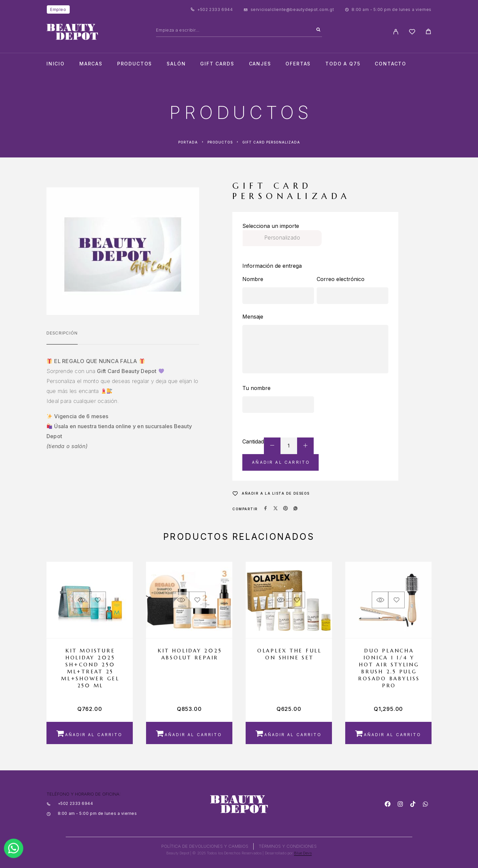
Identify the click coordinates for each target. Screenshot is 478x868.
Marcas (91, 64)
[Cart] (428, 32)
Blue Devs (303, 853)
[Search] (318, 30)
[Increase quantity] (305, 446)
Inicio (56, 64)
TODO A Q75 (343, 64)
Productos (135, 64)
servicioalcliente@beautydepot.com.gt (292, 9)
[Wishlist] (412, 33)
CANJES (260, 64)
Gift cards (217, 64)
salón (176, 64)
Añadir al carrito (281, 462)
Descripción (62, 333)
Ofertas (298, 64)
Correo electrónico (341, 279)
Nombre (253, 279)
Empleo (58, 9)
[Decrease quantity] (272, 446)
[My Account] (396, 32)
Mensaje (253, 317)
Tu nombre (256, 388)
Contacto (391, 64)
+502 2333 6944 (215, 9)
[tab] (62, 337)
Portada (188, 142)
